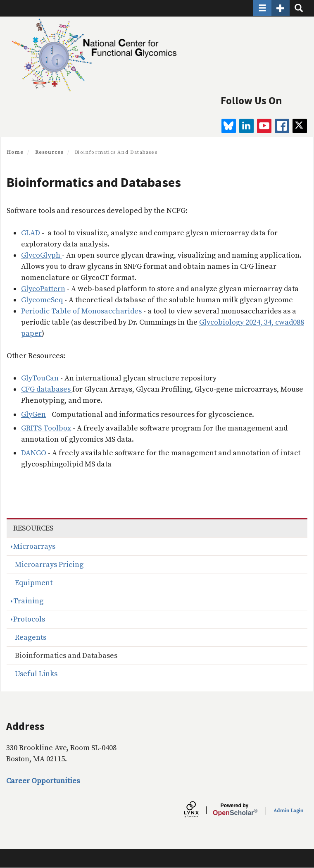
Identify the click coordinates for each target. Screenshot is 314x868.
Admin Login (288, 811)
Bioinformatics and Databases (66, 656)
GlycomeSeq (42, 300)
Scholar (234, 810)
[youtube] (264, 126)
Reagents (31, 637)
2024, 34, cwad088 (274, 322)
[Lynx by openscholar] (198, 811)
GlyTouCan (40, 378)
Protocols (29, 619)
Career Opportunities (43, 781)
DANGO (34, 453)
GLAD (31, 233)
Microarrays (34, 546)
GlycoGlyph (42, 255)
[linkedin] (246, 126)
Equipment (34, 583)
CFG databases (47, 389)
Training (28, 601)
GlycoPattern (43, 289)
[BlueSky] (229, 126)
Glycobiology (221, 322)
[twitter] (300, 126)
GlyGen (33, 415)
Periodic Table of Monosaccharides (82, 311)
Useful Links (36, 674)
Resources (49, 152)
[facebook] (282, 126)
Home (15, 152)
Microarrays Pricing (49, 565)
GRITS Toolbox (46, 428)
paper (31, 334)
